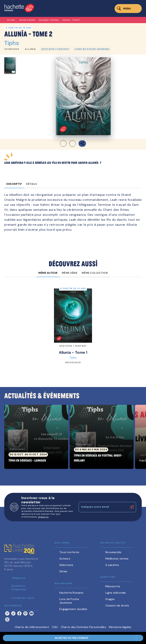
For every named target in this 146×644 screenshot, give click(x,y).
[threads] (7, 619)
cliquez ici (43, 517)
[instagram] (7, 613)
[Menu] (128, 9)
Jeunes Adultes (27, 20)
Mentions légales (120, 627)
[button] (30, 49)
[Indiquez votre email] (103, 507)
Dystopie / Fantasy (49, 20)
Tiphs (12, 43)
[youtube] (31, 613)
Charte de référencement (32, 627)
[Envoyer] (132, 507)
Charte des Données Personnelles (83, 627)
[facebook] (19, 613)
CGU (55, 627)
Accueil (11, 20)
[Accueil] (19, 8)
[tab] (14, 184)
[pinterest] (25, 613)
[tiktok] (13, 613)
